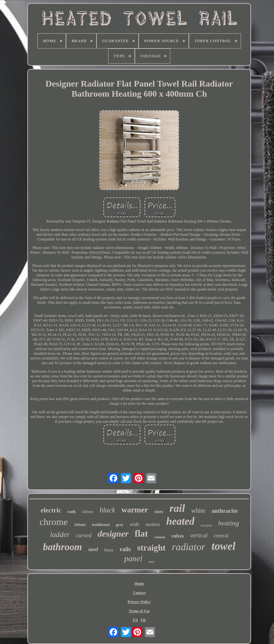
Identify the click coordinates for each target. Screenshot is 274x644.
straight (151, 548)
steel (93, 549)
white (198, 511)
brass (109, 550)
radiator (189, 547)
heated (180, 521)
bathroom (63, 547)
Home (139, 584)
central (221, 536)
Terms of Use (139, 611)
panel (133, 559)
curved (84, 535)
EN (135, 620)
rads (72, 512)
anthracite (225, 511)
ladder (60, 534)
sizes (159, 511)
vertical (199, 535)
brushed (206, 525)
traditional (101, 525)
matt (151, 562)
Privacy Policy (139, 602)
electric (51, 510)
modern (153, 524)
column (160, 537)
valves (178, 536)
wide (134, 524)
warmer (135, 510)
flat (141, 534)
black (107, 510)
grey (120, 525)
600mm (88, 512)
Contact (139, 593)
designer (113, 534)
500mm (80, 525)
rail (177, 508)
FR (143, 620)
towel (223, 546)
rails (125, 549)
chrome (54, 522)
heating (228, 523)
